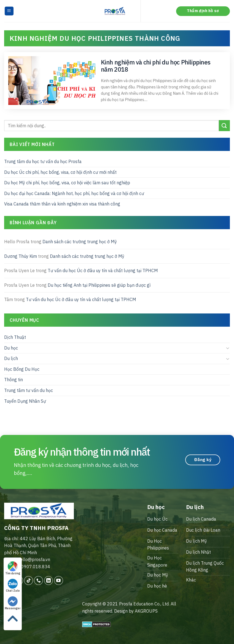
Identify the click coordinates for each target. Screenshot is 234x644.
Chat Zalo (13, 586)
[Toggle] (228, 348)
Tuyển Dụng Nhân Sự (25, 401)
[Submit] (224, 125)
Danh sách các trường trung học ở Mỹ (80, 242)
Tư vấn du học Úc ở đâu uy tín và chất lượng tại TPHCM (103, 270)
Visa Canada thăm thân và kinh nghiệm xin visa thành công (62, 204)
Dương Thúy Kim (21, 256)
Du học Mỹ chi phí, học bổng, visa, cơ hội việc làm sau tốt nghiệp (67, 183)
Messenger (13, 603)
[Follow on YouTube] (59, 581)
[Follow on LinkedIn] (49, 581)
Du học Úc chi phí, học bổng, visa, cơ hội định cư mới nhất (60, 172)
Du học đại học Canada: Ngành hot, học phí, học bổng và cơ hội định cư (74, 193)
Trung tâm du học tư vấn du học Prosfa (43, 161)
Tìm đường (13, 568)
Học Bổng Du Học (22, 369)
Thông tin (14, 380)
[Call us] (38, 581)
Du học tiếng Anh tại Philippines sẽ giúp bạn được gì (99, 285)
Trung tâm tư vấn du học (29, 390)
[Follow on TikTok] (29, 581)
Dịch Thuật (15, 337)
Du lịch (11, 358)
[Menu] (9, 11)
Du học (11, 348)
